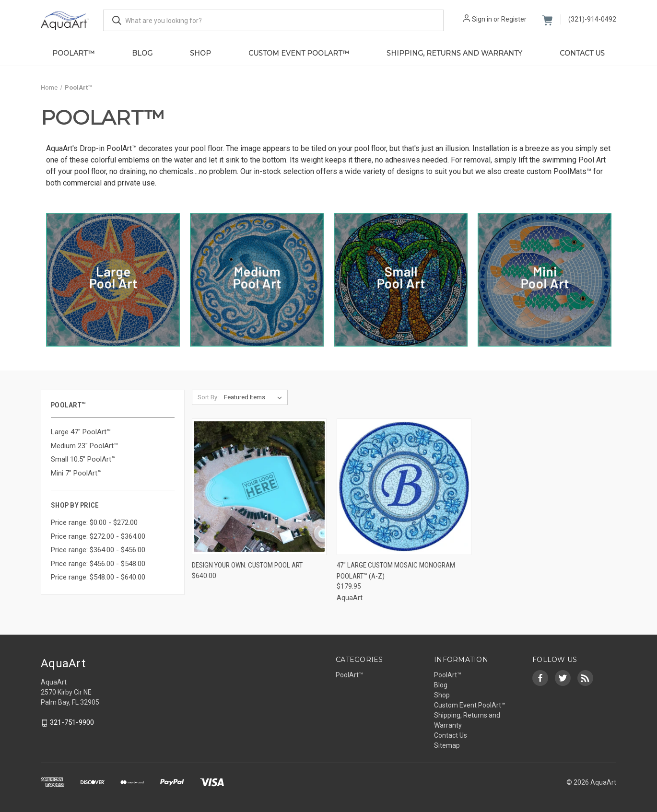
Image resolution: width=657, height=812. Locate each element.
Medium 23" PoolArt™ (84, 446)
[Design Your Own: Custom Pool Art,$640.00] (259, 487)
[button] (113, 280)
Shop (200, 53)
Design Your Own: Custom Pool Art (247, 565)
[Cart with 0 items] (547, 20)
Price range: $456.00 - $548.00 (98, 564)
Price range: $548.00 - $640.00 (98, 577)
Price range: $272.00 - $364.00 (98, 536)
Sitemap (447, 745)
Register (514, 19)
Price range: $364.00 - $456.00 (98, 550)
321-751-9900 (72, 723)
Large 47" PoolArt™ (81, 432)
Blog (142, 53)
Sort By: (208, 397)
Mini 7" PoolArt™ (76, 473)
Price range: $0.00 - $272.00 (94, 522)
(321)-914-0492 (592, 19)
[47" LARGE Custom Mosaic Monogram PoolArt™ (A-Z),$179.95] (404, 487)
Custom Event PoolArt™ (299, 53)
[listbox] (255, 397)
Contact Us (582, 53)
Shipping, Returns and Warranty (454, 53)
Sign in (482, 19)
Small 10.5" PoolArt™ (83, 459)
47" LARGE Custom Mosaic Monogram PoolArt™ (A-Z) (396, 571)
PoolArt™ (73, 53)
